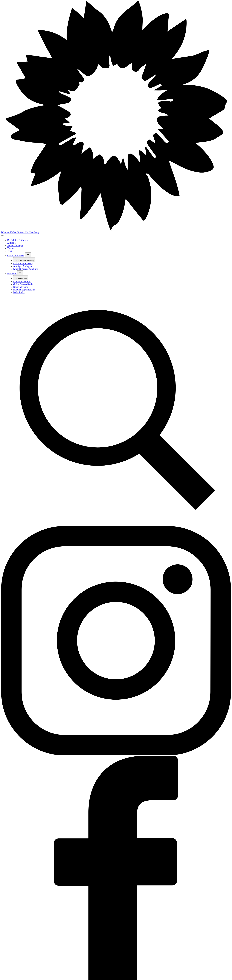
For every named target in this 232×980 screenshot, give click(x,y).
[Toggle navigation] (2, 236)
